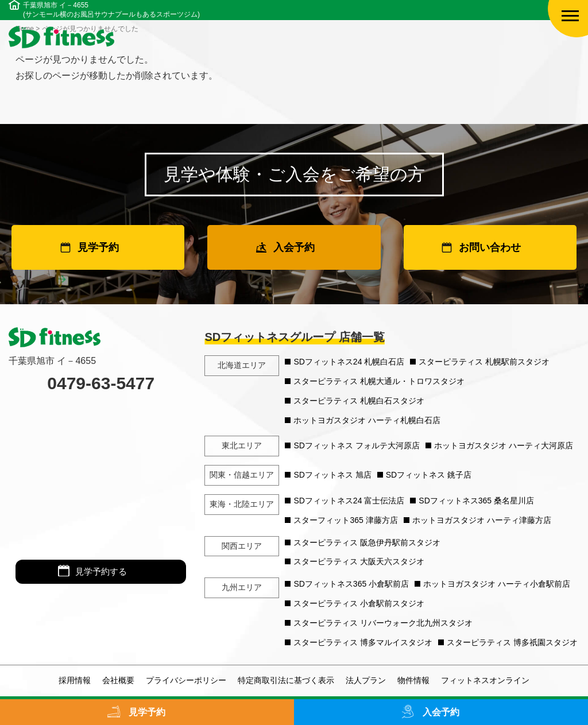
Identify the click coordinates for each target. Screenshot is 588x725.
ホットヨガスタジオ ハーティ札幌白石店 (367, 420)
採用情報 (75, 680)
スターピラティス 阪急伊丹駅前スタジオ (367, 542)
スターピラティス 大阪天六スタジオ (359, 561)
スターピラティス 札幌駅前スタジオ (484, 362)
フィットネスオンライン (485, 680)
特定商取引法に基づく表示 (286, 680)
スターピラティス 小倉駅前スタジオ (359, 603)
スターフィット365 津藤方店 (345, 520)
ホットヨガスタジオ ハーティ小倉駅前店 (497, 584)
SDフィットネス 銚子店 (429, 475)
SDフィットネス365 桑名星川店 (476, 501)
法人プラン (366, 680)
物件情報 (413, 680)
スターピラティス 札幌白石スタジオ (359, 401)
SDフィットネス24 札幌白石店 (349, 362)
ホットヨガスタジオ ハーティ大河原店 (504, 445)
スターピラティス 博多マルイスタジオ (363, 642)
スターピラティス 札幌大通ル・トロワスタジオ (379, 381)
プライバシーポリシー (186, 680)
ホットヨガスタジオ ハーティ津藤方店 (482, 520)
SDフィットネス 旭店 (332, 475)
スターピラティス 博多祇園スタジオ (512, 642)
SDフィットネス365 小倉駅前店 (351, 584)
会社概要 (118, 680)
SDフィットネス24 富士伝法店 (349, 501)
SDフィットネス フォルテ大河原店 (356, 445)
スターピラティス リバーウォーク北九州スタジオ (383, 623)
